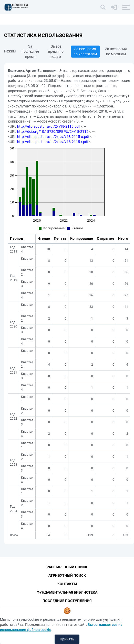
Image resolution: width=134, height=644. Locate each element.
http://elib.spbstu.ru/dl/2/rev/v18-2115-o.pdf (53, 137)
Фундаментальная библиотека (67, 592)
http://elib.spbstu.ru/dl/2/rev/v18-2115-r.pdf (53, 142)
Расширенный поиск (67, 567)
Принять (67, 639)
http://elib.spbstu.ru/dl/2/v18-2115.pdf (49, 126)
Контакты (67, 584)
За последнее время (30, 51)
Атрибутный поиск (67, 575)
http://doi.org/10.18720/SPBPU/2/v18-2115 (53, 132)
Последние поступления (67, 601)
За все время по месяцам (116, 51)
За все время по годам (56, 51)
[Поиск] (103, 7)
